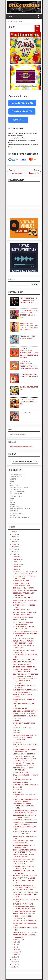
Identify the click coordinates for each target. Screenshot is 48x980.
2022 (13, 542)
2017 (13, 554)
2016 (13, 957)
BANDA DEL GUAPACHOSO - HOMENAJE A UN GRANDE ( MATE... (23, 806)
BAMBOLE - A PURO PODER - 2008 (25, 667)
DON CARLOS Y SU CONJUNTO (24, 588)
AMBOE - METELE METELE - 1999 (24, 911)
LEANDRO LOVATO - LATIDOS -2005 (25, 932)
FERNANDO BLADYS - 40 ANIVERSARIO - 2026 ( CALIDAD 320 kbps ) (28, 300)
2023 (13, 539)
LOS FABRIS (17, 721)
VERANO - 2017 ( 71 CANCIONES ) (25, 659)
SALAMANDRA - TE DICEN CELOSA (25, 876)
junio (15, 942)
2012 (13, 967)
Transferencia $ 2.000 (22, 111)
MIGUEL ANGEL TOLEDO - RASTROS (25, 892)
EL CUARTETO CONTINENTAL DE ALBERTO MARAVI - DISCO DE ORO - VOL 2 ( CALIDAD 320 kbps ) (29, 353)
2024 (13, 537)
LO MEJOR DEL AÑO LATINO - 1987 (25, 820)
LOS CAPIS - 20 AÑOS (20, 782)
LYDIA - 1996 (17, 792)
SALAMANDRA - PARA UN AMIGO (24, 878)
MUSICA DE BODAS (20, 620)
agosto (16, 567)
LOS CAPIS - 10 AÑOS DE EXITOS (24, 711)
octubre (16, 562)
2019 (13, 549)
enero (15, 954)
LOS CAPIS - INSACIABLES (22, 662)
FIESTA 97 (12, 27)
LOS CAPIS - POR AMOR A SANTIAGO (26, 785)
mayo (15, 944)
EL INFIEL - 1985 (19, 940)
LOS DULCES (18, 742)
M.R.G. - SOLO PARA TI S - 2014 (24, 639)
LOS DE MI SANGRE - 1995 (22, 728)
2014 (13, 962)
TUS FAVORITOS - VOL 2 (21, 772)
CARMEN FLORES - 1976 (21, 610)
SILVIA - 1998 (17, 787)
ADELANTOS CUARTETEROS (23, 890)
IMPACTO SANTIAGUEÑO (22, 664)
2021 (13, 544)
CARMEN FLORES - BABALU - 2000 (25, 612)
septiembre (17, 564)
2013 (13, 964)
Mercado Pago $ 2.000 (22, 103)
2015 (13, 959)
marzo (16, 949)
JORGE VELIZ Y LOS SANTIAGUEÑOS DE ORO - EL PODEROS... (24, 685)
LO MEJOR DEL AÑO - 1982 (22, 598)
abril (15, 947)
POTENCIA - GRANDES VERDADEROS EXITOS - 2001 (28, 402)
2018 (13, 552)
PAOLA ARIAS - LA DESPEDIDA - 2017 (26, 921)
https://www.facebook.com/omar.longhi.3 (21, 447)
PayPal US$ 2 (18, 120)
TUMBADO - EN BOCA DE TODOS (24, 713)
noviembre (17, 559)
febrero (16, 952)
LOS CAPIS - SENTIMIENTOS (23, 780)
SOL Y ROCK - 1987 (20, 603)
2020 (13, 547)
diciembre (17, 557)
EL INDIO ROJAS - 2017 (21, 581)
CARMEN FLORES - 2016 (21, 615)
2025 (13, 534)
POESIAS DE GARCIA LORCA (23, 617)
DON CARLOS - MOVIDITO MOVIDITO (26, 590)
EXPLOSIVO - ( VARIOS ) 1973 (23, 904)
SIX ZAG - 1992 (25, 412)
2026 (13, 532)
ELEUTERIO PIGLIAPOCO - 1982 (24, 859)
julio (15, 569)
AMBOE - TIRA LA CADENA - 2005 (24, 914)
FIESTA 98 (17, 730)
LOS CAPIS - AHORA (20, 708)
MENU (11, 16)
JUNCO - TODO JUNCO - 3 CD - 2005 (25, 631)
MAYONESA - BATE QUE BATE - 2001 (25, 735)
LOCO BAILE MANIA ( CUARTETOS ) (25, 600)
